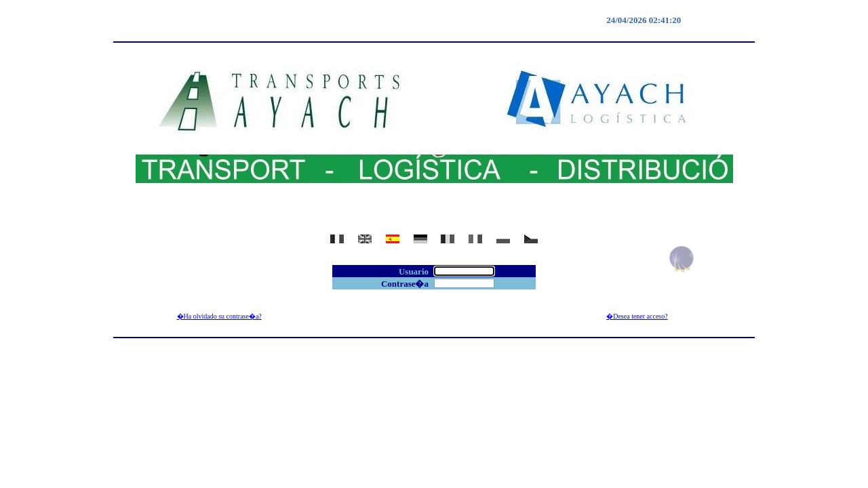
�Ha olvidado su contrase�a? (219, 316)
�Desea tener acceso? (637, 316)
